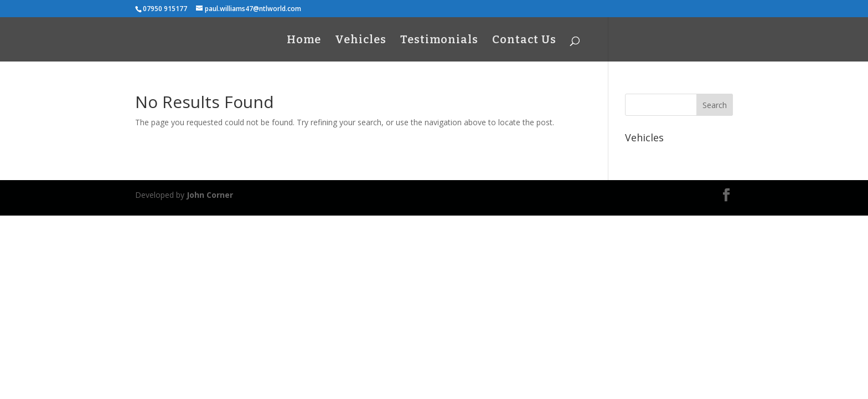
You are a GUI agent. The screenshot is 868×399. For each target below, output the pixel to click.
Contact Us (524, 41)
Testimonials (439, 41)
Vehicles (361, 41)
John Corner (210, 195)
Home (304, 41)
